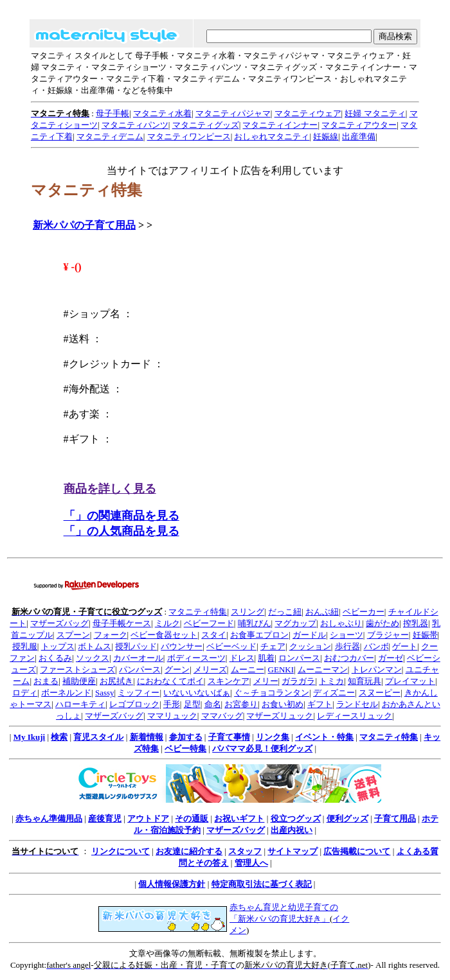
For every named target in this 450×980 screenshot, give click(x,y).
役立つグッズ (296, 818)
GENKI (281, 669)
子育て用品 (395, 818)
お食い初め (283, 704)
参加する (186, 737)
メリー (266, 681)
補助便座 (79, 681)
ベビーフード (209, 623)
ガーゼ (391, 658)
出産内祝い (292, 830)
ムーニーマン (323, 669)
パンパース (140, 669)
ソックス (93, 658)
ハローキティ (80, 704)
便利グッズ (347, 818)
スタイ (214, 635)
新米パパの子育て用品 (84, 225)
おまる (46, 681)
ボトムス (94, 646)
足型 (192, 704)
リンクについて (121, 851)
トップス (58, 646)
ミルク (167, 623)
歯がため (382, 623)
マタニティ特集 (198, 612)
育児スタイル (98, 737)
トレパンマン (377, 669)
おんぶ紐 (322, 612)
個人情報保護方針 (172, 884)
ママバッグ (222, 716)
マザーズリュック (280, 716)
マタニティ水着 (162, 113)
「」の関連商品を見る (122, 516)
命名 (213, 704)
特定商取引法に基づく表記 (262, 884)
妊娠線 (326, 136)
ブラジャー (388, 635)
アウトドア (148, 818)
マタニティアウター (359, 125)
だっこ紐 (285, 612)
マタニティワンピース (189, 136)
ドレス (242, 658)
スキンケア (229, 681)
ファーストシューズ (77, 669)
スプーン (73, 635)
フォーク (111, 635)
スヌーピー (380, 693)
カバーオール (138, 658)
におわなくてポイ (170, 681)
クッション (310, 646)
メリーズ (210, 669)
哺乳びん (255, 623)
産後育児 (105, 818)
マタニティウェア (308, 113)
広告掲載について (357, 851)
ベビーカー (364, 612)
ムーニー (248, 669)
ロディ (25, 693)
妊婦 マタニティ (375, 113)
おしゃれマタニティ (272, 136)
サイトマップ (292, 851)
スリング (248, 612)
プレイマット (410, 681)
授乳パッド (136, 646)
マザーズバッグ (59, 623)
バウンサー (182, 646)
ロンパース (299, 658)
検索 (59, 737)
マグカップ (295, 623)
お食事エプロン (259, 635)
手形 (172, 704)
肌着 (266, 658)
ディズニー (334, 693)
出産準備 (359, 136)
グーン (177, 669)
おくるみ (55, 658)
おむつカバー (349, 658)
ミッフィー (139, 693)
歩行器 (347, 646)
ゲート (405, 646)
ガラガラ (298, 681)
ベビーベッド (231, 646)
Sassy (105, 693)
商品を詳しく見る (110, 489)
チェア (273, 646)
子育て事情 (229, 737)
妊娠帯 (425, 635)
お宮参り (241, 704)
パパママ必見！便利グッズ (262, 748)
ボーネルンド (66, 693)
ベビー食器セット (164, 635)
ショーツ (346, 635)
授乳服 (25, 646)
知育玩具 (364, 681)
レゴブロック (134, 704)
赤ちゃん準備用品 (49, 818)
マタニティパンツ (135, 125)
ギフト (320, 704)
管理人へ (251, 863)
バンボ (376, 646)
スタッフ (245, 851)
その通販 (192, 818)
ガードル (309, 635)
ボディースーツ (196, 658)
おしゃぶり (341, 623)
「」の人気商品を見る (122, 531)
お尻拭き (116, 681)
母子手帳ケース (122, 623)
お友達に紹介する (189, 851)
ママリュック (172, 716)
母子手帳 (113, 113)
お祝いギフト (239, 818)
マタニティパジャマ (233, 113)
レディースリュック (355, 716)
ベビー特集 (185, 748)
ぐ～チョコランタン (272, 693)
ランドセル (357, 704)
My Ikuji (29, 737)
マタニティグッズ (206, 125)
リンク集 (273, 737)
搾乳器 (416, 623)
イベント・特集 (324, 737)
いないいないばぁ (197, 693)
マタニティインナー (280, 125)
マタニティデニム (110, 136)
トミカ (331, 681)
